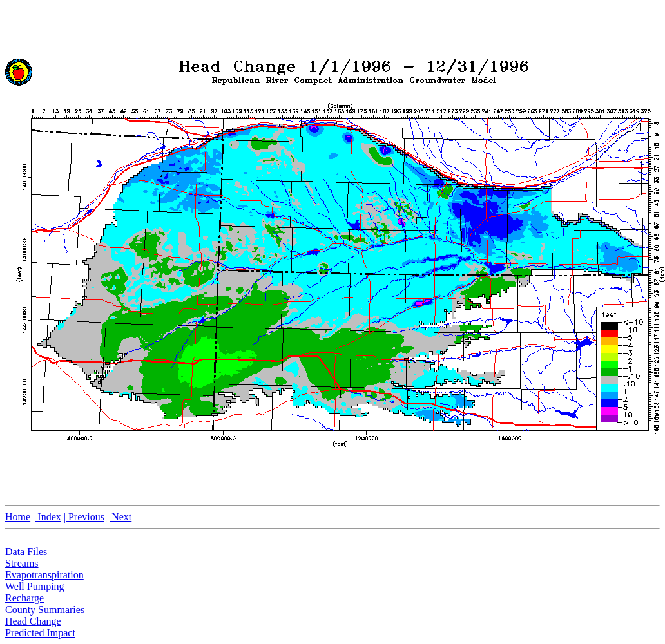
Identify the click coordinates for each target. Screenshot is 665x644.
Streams (22, 563)
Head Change (33, 621)
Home (18, 517)
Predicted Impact (40, 633)
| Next (119, 517)
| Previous (84, 517)
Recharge (24, 598)
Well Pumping (35, 586)
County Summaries (45, 610)
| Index (47, 517)
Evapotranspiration (44, 575)
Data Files (26, 552)
